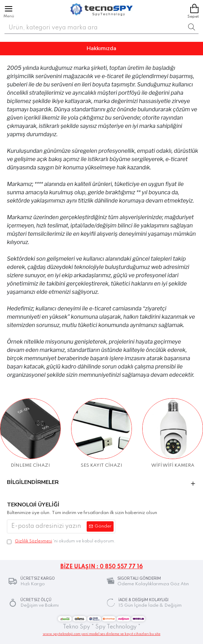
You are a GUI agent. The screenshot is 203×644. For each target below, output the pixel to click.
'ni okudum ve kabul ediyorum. (61, 542)
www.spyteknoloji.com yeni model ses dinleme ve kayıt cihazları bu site (102, 634)
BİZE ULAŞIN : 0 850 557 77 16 (102, 567)
